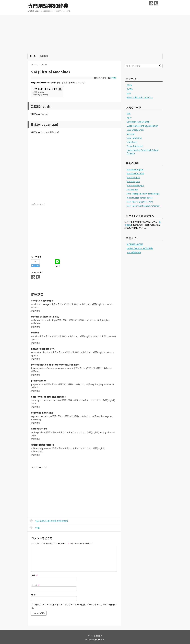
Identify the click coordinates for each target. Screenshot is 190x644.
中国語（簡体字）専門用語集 (140, 248)
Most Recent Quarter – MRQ (140, 202)
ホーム (33, 56)
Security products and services (48, 397)
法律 (129, 93)
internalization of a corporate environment (55, 365)
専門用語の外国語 (135, 244)
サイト (34, 595)
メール (35, 585)
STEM (113, 78)
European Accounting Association (142, 126)
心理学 (130, 89)
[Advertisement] (95, 34)
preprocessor (39, 380)
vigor (129, 118)
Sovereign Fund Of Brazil (138, 122)
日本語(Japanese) (41, 95)
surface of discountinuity (45, 316)
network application (43, 349)
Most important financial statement (144, 206)
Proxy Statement (135, 146)
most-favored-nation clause (140, 198)
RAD (129, 114)
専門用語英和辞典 (48, 6)
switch (35, 332)
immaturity (132, 142)
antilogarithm (39, 428)
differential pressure (43, 445)
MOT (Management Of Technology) (143, 194)
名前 (34, 575)
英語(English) (39, 92)
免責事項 (44, 56)
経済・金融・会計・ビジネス (140, 97)
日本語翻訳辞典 (134, 252)
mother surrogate (135, 169)
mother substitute (135, 173)
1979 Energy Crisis (135, 130)
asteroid (131, 134)
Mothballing (132, 190)
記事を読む (36, 311)
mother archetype (135, 185)
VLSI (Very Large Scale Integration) (49, 521)
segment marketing (42, 413)
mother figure (133, 181)
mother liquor (133, 177)
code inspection (134, 138)
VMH (35, 528)
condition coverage (42, 301)
